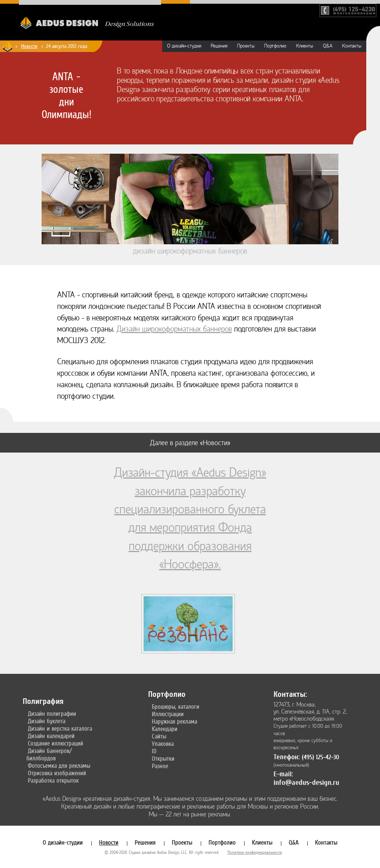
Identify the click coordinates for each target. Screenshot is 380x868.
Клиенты (305, 46)
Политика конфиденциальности (255, 852)
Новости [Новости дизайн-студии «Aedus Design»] (29, 46)
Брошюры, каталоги (176, 707)
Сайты (159, 736)
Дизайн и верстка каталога (60, 728)
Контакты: (290, 694)
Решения (219, 46)
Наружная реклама (174, 721)
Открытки (163, 758)
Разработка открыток (53, 780)
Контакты (352, 46)
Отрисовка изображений (57, 773)
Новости (109, 842)
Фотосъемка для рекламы (59, 766)
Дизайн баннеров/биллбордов (49, 754)
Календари (165, 729)
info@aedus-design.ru (306, 782)
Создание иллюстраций (55, 743)
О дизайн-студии (184, 46)
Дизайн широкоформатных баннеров (174, 329)
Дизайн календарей (51, 736)
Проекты (246, 46)
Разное (160, 766)
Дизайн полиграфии (52, 714)
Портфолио (275, 46)
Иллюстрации (168, 714)
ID (154, 751)
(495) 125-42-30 (320, 757)
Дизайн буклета (47, 721)
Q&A (328, 46)
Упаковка (163, 744)
